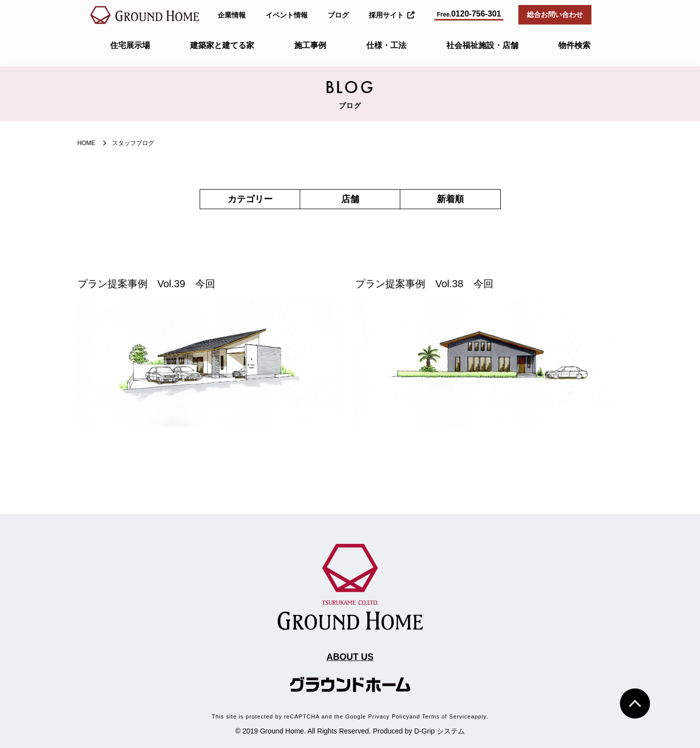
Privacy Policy (389, 716)
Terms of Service (446, 716)
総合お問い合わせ (555, 15)
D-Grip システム (440, 731)
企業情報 (232, 15)
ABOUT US (350, 657)
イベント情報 (287, 15)
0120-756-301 (469, 14)
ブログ (338, 15)
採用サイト (392, 15)
